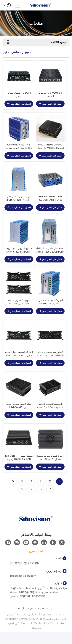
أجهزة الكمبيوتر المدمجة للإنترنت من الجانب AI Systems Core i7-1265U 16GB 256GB (19, 309)
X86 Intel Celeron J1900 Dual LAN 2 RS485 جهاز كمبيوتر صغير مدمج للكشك (50, 203)
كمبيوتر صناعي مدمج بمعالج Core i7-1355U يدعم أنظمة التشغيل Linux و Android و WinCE (50, 363)
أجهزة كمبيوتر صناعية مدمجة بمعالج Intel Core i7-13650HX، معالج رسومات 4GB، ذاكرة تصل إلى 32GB (50, 469)
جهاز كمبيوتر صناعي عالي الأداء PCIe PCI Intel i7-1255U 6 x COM (19, 203)
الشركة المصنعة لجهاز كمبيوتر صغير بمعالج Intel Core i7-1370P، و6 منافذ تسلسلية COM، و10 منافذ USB (19, 363)
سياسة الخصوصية (45, 620)
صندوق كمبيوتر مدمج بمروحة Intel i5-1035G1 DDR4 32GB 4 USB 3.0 (19, 256)
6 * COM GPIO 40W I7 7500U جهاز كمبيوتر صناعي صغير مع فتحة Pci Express (19, 149)
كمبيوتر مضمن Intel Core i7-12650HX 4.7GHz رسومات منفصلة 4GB (19, 469)
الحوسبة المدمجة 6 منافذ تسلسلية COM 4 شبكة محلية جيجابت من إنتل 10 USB (50, 416)
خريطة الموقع (25, 620)
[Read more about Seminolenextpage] (31, 501)
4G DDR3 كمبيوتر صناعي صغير (19, 96)
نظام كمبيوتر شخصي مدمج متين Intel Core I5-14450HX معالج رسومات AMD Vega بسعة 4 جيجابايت (19, 416)
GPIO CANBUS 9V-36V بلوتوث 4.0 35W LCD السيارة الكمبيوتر (50, 149)
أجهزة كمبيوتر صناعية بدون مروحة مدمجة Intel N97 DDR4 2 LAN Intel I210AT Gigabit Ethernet (50, 309)
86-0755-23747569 (24, 575)
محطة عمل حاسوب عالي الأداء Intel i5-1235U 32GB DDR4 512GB (50, 256)
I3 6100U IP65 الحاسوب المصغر (50, 96)
